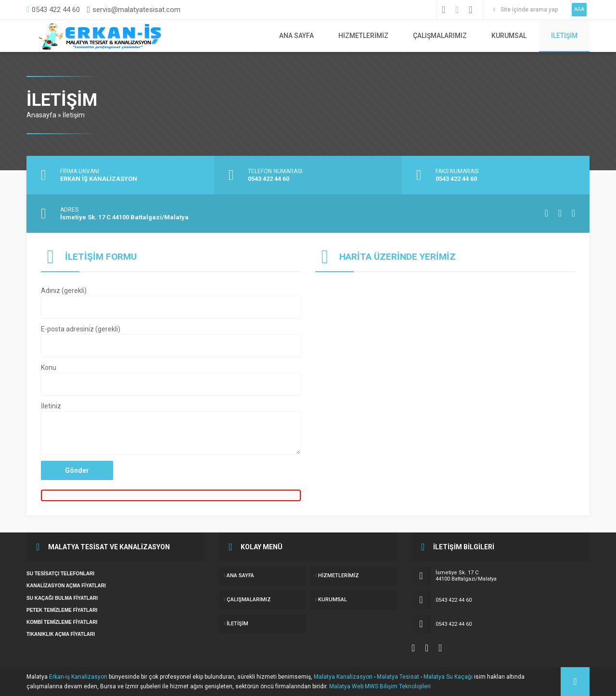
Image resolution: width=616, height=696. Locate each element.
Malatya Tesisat (398, 677)
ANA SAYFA (296, 36)
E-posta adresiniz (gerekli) (171, 342)
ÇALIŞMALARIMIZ (440, 36)
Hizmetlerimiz (363, 36)
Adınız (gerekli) (171, 304)
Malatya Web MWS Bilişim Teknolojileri (380, 686)
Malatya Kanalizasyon (343, 677)
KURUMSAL (509, 36)
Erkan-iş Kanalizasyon (78, 677)
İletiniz (171, 429)
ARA (579, 9)
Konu (171, 380)
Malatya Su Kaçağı (448, 677)
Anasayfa (41, 115)
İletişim (564, 36)
